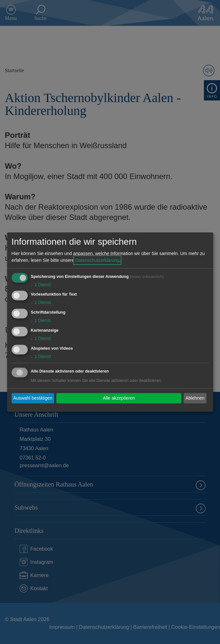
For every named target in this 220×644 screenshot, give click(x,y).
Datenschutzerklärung (97, 260)
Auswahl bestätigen (33, 398)
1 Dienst (41, 284)
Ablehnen (195, 398)
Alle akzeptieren (119, 398)
